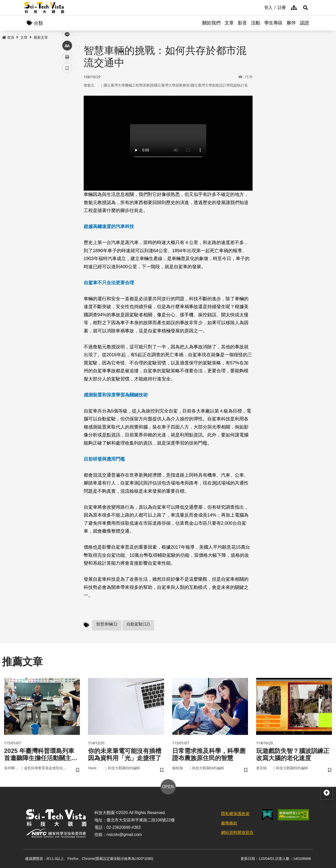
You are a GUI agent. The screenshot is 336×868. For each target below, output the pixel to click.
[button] (305, 8)
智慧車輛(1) (107, 624)
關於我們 (211, 23)
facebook (67, 97)
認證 (304, 23)
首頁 (8, 37)
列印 (67, 142)
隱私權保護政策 (235, 814)
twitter (67, 109)
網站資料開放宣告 (237, 833)
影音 (242, 23)
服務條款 (229, 823)
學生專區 (273, 23)
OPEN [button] (168, 787)
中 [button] (67, 131)
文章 (229, 23)
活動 (256, 23)
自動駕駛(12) (138, 624)
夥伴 (291, 23)
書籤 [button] (67, 153)
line (65, 120)
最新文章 (41, 37)
